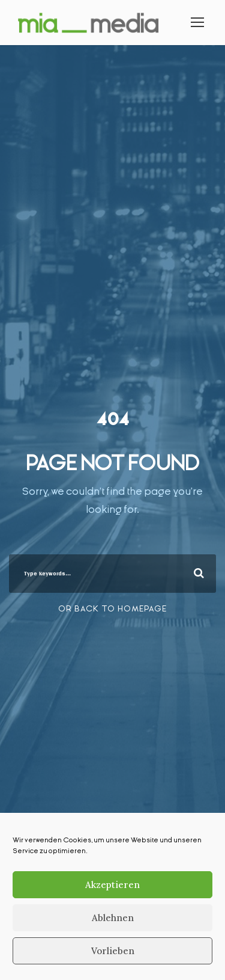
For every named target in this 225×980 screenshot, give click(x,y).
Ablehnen (113, 918)
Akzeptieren (112, 885)
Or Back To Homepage (112, 609)
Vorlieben (113, 951)
